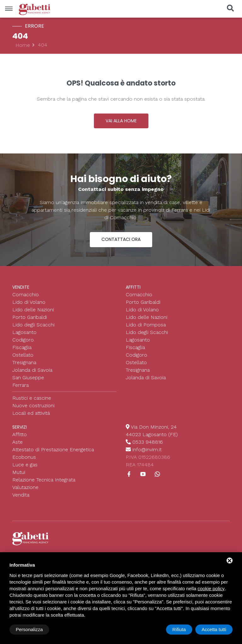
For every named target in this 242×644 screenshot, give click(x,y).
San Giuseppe (28, 378)
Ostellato (23, 355)
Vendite (21, 287)
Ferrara (20, 385)
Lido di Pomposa (146, 325)
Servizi (20, 427)
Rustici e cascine (32, 398)
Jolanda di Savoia (32, 370)
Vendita (21, 495)
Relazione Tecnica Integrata (44, 480)
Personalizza (29, 629)
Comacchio (26, 294)
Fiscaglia (22, 347)
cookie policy (211, 588)
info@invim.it (147, 450)
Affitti (133, 287)
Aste (17, 442)
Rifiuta (179, 629)
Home (23, 45)
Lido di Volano (29, 302)
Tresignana (24, 362)
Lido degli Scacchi (33, 325)
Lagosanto (24, 332)
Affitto (20, 434)
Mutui (19, 472)
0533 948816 (148, 442)
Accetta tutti (214, 629)
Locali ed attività (31, 413)
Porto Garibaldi (30, 317)
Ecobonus (24, 457)
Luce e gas (25, 465)
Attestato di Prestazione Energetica (53, 450)
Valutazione (25, 487)
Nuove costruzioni (33, 405)
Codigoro (23, 340)
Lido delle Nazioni (33, 310)
